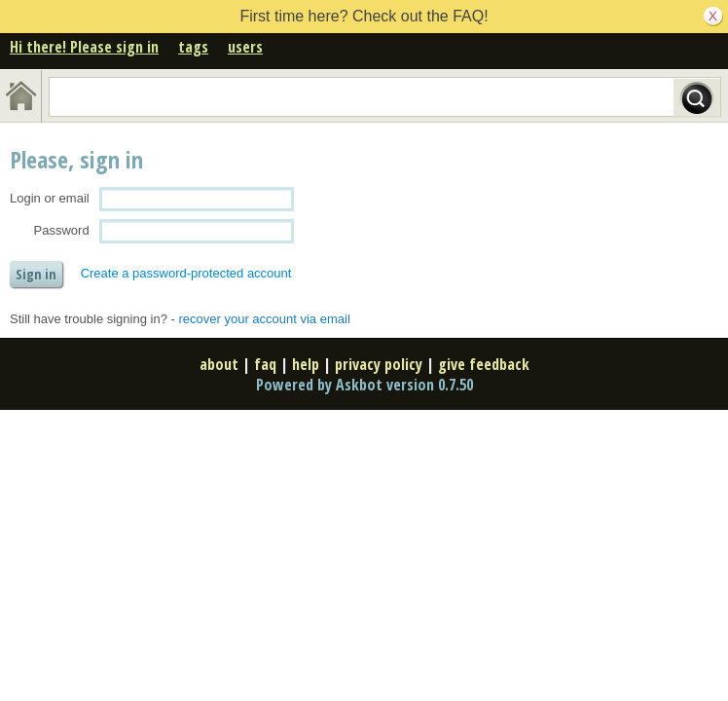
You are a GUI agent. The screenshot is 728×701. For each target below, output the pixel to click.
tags (193, 47)
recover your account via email (264, 319)
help (306, 364)
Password (62, 230)
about (219, 364)
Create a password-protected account (186, 273)
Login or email (50, 198)
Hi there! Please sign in (84, 47)
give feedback (484, 364)
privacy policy (379, 364)
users (245, 47)
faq (265, 364)
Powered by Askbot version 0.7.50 (364, 385)
